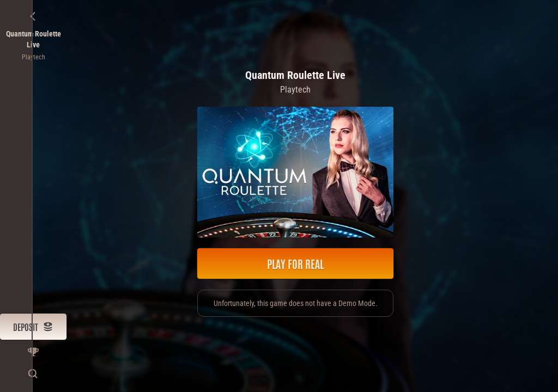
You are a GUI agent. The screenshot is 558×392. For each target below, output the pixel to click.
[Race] (33, 352)
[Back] (33, 16)
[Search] (33, 373)
